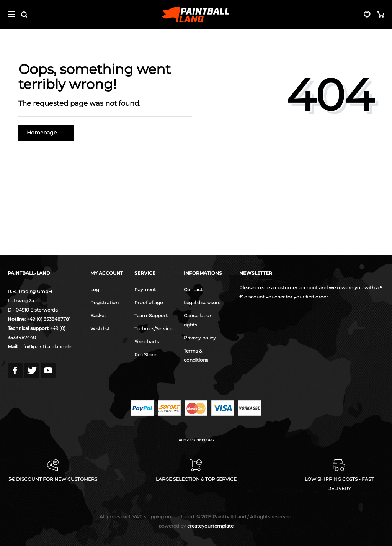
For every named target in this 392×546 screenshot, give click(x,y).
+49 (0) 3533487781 (49, 319)
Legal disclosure (202, 303)
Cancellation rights (198, 320)
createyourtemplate (196, 526)
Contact (193, 289)
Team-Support (151, 316)
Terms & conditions (196, 355)
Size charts (147, 342)
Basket (98, 316)
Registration (105, 303)
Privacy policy (200, 338)
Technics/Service (153, 329)
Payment (145, 289)
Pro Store (145, 355)
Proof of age (149, 303)
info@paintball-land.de (45, 347)
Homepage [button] (46, 133)
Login (97, 289)
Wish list (100, 329)
